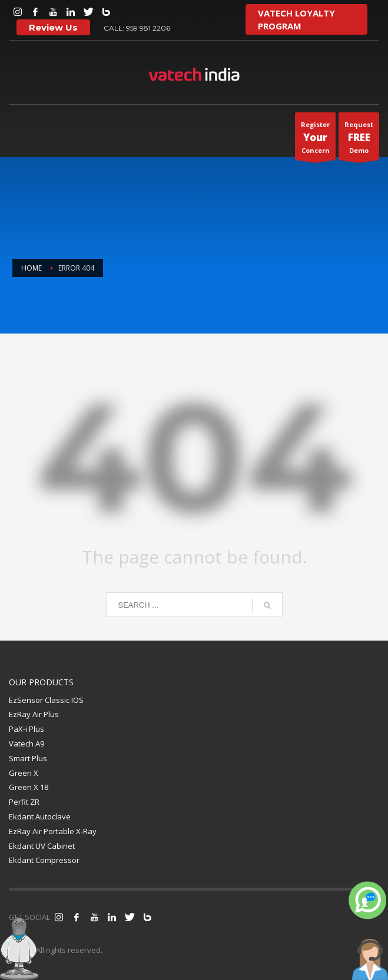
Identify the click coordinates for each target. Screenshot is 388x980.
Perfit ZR (24, 802)
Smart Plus (28, 758)
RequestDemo (359, 140)
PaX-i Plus (26, 729)
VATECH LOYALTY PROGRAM (296, 19)
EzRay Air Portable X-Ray (53, 831)
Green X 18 (29, 787)
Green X (24, 773)
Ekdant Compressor (44, 860)
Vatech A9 (26, 744)
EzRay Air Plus (34, 714)
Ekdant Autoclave (40, 816)
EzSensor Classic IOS (46, 700)
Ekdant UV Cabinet (42, 846)
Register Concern (315, 140)
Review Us (53, 27)
